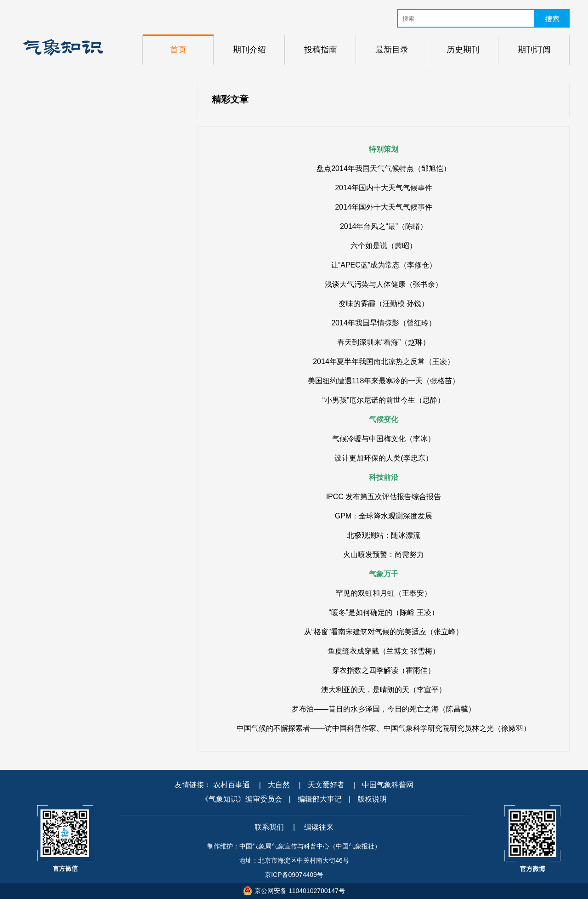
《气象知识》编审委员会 (242, 799)
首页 (178, 50)
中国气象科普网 (388, 785)
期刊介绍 (249, 50)
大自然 (279, 785)
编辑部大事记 (320, 799)
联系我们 (269, 827)
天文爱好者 (326, 785)
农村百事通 (232, 785)
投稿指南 (321, 50)
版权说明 (372, 799)
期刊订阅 (534, 50)
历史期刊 (463, 50)
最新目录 (392, 50)
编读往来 (319, 827)
